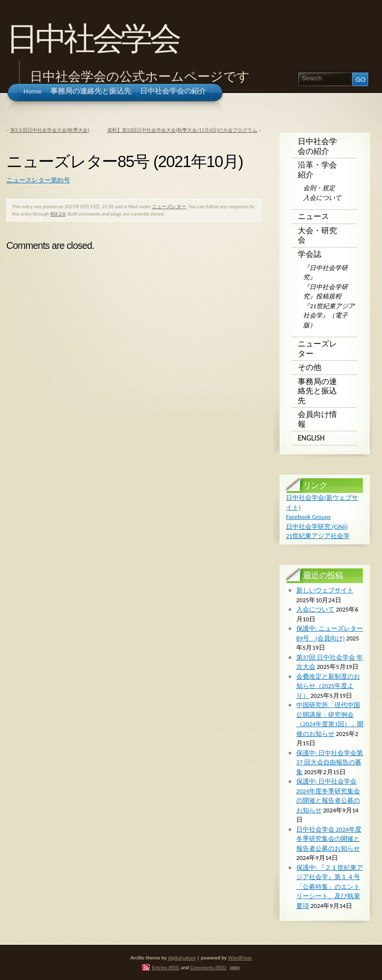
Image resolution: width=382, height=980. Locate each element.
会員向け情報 (317, 419)
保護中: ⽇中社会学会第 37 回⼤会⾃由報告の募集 (330, 762)
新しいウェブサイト (325, 590)
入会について (322, 198)
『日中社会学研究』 (325, 273)
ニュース (313, 216)
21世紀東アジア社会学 (318, 536)
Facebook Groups (308, 517)
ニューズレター (169, 207)
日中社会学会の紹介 (317, 146)
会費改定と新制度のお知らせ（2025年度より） (328, 686)
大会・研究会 (317, 235)
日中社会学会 (92, 38)
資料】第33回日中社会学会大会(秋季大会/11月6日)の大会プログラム (182, 130)
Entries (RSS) (166, 967)
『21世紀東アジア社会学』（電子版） (329, 316)
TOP (235, 968)
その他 (310, 367)
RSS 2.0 (58, 214)
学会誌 (310, 254)
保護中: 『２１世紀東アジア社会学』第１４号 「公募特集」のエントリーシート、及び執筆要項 (330, 887)
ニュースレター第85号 (38, 180)
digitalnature (182, 957)
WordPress (240, 957)
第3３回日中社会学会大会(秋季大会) (50, 130)
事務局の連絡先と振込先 (317, 391)
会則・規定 (319, 188)
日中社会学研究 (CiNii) (317, 527)
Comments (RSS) (208, 967)
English (311, 438)
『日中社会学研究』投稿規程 (325, 292)
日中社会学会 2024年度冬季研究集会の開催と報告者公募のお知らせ (329, 839)
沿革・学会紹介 (317, 170)
